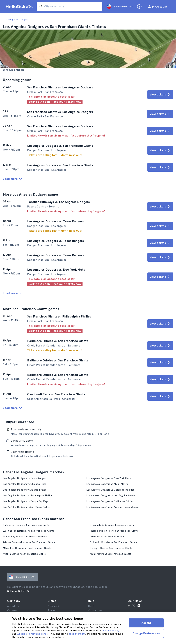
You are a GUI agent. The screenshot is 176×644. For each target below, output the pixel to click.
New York (53, 606)
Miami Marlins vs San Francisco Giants (110, 554)
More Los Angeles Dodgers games (31, 194)
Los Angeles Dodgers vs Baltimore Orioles (110, 501)
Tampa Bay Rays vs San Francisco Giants (25, 536)
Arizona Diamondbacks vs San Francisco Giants (29, 542)
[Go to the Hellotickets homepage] (20, 6)
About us (13, 606)
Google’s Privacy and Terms (32, 634)
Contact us (95, 611)
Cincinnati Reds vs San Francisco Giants (112, 525)
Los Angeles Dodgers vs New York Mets (108, 478)
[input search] (69, 6)
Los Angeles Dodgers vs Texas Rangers (25, 478)
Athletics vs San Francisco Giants (108, 536)
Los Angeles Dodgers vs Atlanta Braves (25, 490)
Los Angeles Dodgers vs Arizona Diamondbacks (113, 507)
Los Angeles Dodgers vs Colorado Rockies (110, 490)
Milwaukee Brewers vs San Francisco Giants (27, 548)
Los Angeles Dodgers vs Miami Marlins (107, 484)
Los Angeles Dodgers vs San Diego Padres (27, 507)
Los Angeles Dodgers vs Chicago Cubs (25, 484)
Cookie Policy (111, 630)
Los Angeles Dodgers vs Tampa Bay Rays (26, 501)
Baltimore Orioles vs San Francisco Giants (26, 525)
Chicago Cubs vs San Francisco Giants (111, 548)
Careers (12, 611)
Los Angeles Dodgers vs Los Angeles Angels (111, 495)
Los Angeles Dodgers (16, 19)
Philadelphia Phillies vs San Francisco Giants (114, 531)
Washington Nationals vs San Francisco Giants (29, 531)
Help (91, 606)
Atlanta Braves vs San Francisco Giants (24, 554)
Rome (51, 611)
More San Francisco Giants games (31, 309)
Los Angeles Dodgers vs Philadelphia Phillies (28, 495)
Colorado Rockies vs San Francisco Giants (113, 542)
